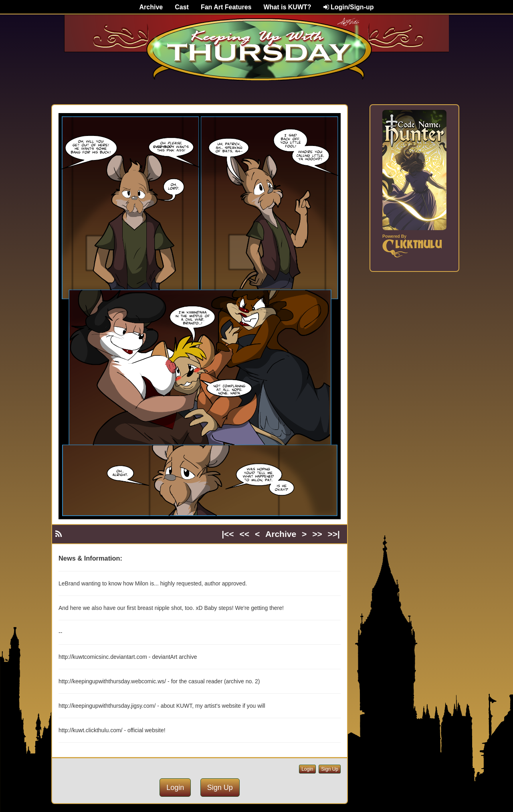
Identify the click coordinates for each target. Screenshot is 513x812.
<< (245, 534)
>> (317, 534)
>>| (334, 534)
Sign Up (330, 769)
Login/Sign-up (349, 7)
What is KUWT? (287, 7)
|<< (228, 534)
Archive (151, 7)
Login (307, 769)
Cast (182, 7)
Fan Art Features (226, 7)
